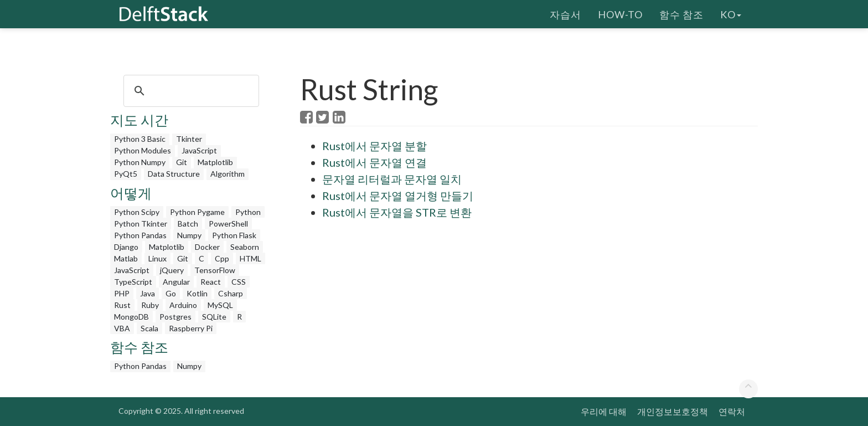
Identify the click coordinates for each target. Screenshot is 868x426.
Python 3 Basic (140, 139)
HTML (250, 258)
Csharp (231, 293)
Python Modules (143, 150)
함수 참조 (681, 14)
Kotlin (197, 293)
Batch (188, 224)
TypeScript (133, 282)
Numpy (189, 235)
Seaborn (245, 247)
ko (731, 14)
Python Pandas (140, 235)
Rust (122, 305)
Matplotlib (215, 162)
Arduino (183, 305)
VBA (122, 328)
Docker (207, 247)
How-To (620, 14)
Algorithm (228, 174)
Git (182, 162)
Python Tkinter (141, 224)
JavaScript (199, 150)
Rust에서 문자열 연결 (374, 162)
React (211, 282)
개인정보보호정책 (673, 411)
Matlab (126, 258)
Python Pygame (197, 212)
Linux (157, 258)
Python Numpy (140, 162)
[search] (190, 91)
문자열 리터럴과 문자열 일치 (392, 179)
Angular (176, 282)
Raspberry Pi (191, 328)
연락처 (732, 411)
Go (171, 293)
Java (148, 293)
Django (126, 247)
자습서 (565, 14)
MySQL (220, 305)
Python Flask (234, 235)
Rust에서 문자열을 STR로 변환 (397, 212)
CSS (239, 282)
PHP (122, 293)
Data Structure (174, 174)
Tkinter (189, 139)
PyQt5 (126, 174)
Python (248, 212)
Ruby (150, 305)
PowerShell (228, 224)
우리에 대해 (604, 411)
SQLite (214, 317)
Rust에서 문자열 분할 (374, 146)
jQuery (172, 270)
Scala (149, 328)
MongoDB (131, 317)
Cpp (222, 258)
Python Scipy (137, 212)
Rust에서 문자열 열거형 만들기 (398, 196)
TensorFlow (215, 270)
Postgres (175, 317)
